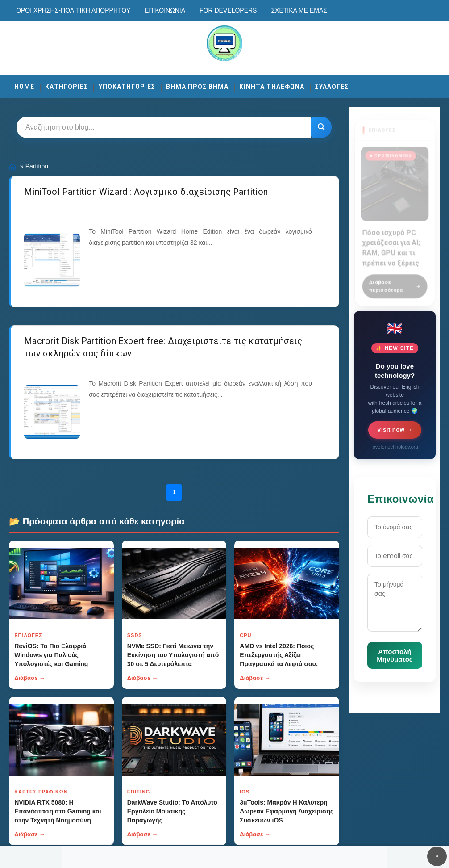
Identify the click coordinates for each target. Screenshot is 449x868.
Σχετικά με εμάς (299, 10)
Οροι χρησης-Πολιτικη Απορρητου (73, 10)
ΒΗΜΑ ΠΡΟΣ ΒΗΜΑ (197, 87)
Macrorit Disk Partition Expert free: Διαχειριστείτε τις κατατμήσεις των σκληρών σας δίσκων (163, 347)
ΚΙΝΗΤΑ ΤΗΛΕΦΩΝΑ (272, 87)
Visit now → (395, 430)
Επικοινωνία (165, 10)
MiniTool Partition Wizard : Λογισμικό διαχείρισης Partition (146, 192)
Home (24, 87)
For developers (228, 10)
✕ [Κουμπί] (437, 856)
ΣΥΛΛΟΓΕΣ (332, 87)
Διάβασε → (30, 678)
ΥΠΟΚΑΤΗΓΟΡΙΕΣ (127, 87)
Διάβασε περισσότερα (395, 281)
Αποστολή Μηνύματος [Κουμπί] (395, 655)
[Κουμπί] (321, 127)
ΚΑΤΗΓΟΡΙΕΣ (67, 87)
